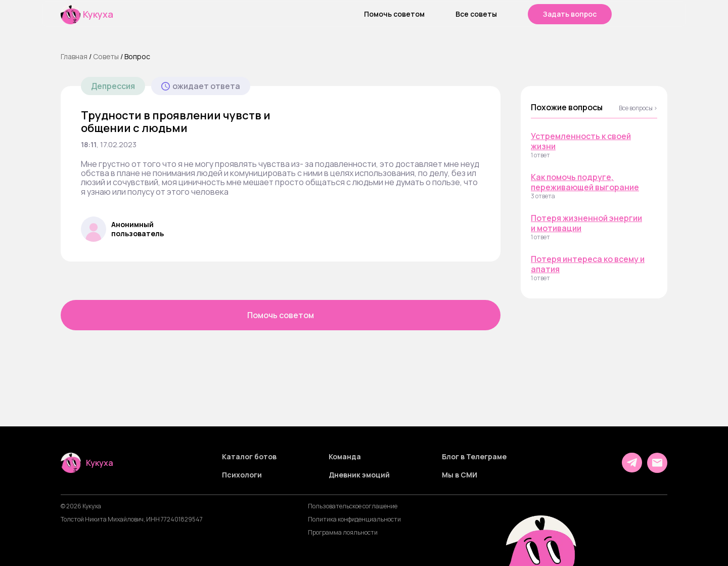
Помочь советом (394, 14)
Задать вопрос (570, 14)
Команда (345, 457)
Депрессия (113, 86)
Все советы (476, 14)
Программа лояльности (343, 533)
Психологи (242, 475)
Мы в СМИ (460, 475)
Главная (74, 56)
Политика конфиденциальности (354, 519)
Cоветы (106, 56)
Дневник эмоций (359, 475)
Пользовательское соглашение (353, 506)
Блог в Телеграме (474, 457)
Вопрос (137, 56)
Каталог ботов (249, 457)
